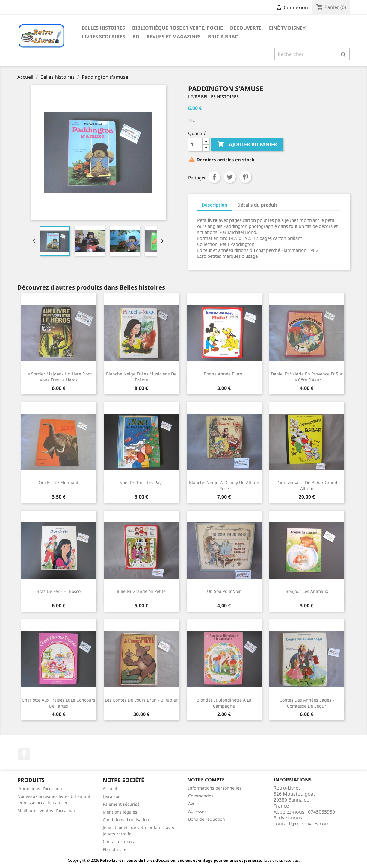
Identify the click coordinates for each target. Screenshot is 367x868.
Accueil (110, 789)
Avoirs (194, 803)
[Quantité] (195, 145)
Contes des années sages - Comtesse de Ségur (307, 703)
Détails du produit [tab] (257, 205)
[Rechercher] (312, 54)
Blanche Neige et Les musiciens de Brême (141, 377)
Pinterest (245, 177)
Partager (214, 177)
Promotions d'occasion (40, 789)
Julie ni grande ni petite (141, 591)
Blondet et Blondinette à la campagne (224, 703)
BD (136, 37)
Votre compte (206, 780)
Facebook (24, 754)
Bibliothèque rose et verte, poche (178, 28)
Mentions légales (120, 812)
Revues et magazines (174, 37)
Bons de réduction (207, 819)
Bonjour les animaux (307, 591)
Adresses (197, 811)
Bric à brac (223, 37)
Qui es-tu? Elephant (59, 483)
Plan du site (115, 849)
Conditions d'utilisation (126, 820)
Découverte (246, 28)
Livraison (112, 796)
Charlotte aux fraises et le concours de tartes (59, 703)
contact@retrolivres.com (302, 824)
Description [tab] (215, 205)
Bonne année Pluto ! (224, 374)
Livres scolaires (104, 37)
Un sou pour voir (224, 591)
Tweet (230, 177)
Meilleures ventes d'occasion (46, 810)
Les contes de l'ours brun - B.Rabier (141, 700)
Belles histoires (103, 28)
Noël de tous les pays (141, 483)
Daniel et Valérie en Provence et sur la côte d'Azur (307, 377)
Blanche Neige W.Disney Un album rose (224, 485)
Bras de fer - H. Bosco (59, 591)
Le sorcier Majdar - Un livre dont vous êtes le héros (59, 377)
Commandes (201, 796)
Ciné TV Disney (287, 28)
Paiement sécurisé (121, 804)
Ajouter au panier (247, 145)
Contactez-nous (118, 842)
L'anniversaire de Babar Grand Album (307, 485)
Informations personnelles (215, 788)
